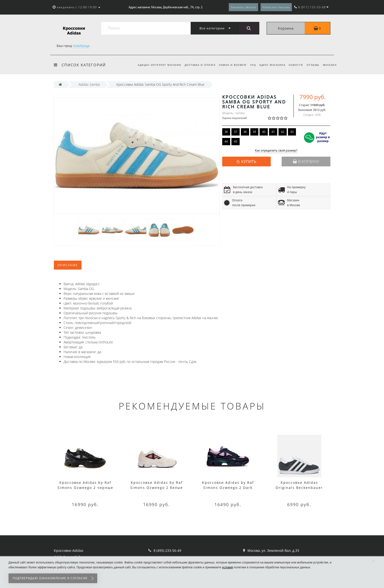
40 (264, 132)
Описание (68, 265)
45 (236, 141)
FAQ (250, 65)
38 (245, 132)
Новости (294, 65)
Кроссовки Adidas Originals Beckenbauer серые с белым (299, 488)
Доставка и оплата (196, 65)
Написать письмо (276, 7)
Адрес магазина (270, 65)
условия (227, 567)
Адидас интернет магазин (154, 65)
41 (273, 132)
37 (236, 132)
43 (292, 132)
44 (226, 141)
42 (283, 132)
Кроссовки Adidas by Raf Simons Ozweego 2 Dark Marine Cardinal (228, 488)
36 (226, 132)
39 (254, 132)
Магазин (330, 65)
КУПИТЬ (249, 162)
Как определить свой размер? (276, 151)
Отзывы (312, 65)
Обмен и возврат (229, 65)
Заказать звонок (243, 7)
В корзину (306, 162)
